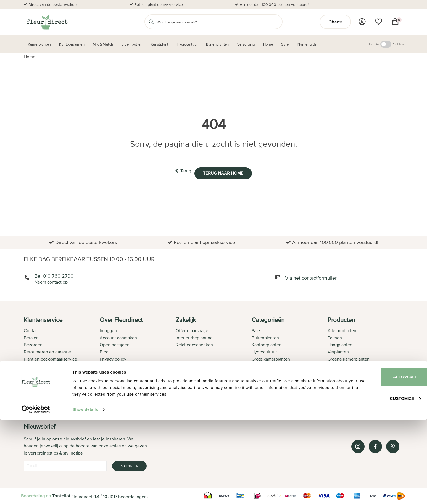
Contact (31, 330)
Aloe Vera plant (342, 372)
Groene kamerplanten (349, 358)
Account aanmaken (118, 337)
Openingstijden (115, 344)
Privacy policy (113, 358)
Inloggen (108, 330)
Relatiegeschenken (194, 344)
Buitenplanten (265, 337)
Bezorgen (33, 344)
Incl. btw (374, 44)
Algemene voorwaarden (123, 365)
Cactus (334, 386)
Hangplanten (340, 344)
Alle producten (342, 330)
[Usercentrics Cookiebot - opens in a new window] (36, 493)
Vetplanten (338, 351)
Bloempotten (264, 372)
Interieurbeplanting (194, 337)
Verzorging (262, 365)
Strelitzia (336, 394)
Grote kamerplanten (271, 358)
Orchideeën (339, 379)
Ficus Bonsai (340, 401)
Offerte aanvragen (193, 330)
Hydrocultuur (264, 351)
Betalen (31, 337)
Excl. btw (398, 44)
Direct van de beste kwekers (53, 4)
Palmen (335, 337)
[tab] (62, 360)
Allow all (381, 460)
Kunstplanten (264, 386)
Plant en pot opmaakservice (50, 358)
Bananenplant (341, 365)
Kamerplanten (265, 379)
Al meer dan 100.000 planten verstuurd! (274, 4)
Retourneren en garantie (47, 351)
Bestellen (33, 365)
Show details (85, 493)
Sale (256, 330)
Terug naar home (228, 171)
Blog (104, 351)
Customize (381, 480)
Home (30, 57)
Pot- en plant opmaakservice (159, 4)
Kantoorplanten (267, 344)
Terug (178, 171)
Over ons (32, 372)
